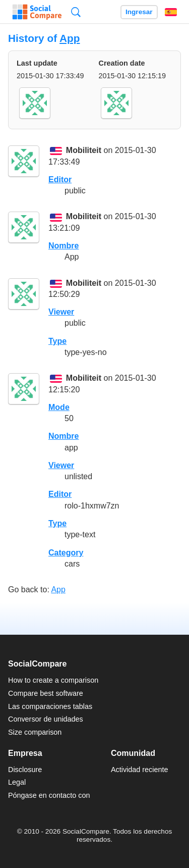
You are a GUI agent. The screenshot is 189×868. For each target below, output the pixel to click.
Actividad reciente (140, 770)
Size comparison (35, 732)
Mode (59, 407)
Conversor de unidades (46, 719)
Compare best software (46, 693)
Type (57, 341)
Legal (17, 782)
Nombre (64, 246)
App (70, 38)
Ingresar (139, 12)
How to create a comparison (53, 680)
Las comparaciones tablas (50, 706)
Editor (60, 180)
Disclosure (25, 770)
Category (66, 553)
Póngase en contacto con (49, 795)
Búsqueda (76, 12)
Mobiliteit (84, 151)
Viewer (61, 312)
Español (171, 12)
